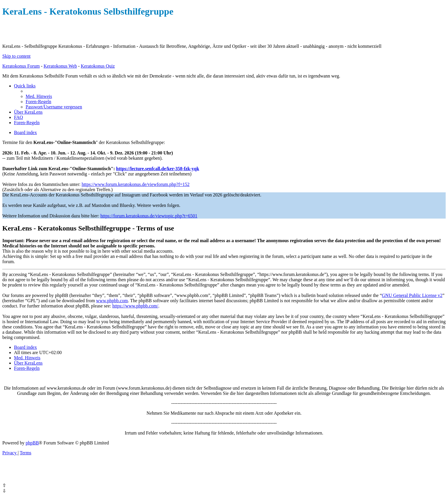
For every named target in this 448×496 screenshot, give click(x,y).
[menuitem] (39, 96)
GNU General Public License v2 (412, 295)
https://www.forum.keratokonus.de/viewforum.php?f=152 (136, 184)
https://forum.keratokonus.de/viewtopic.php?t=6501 (149, 216)
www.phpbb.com (112, 301)
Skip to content (16, 56)
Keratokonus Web (60, 66)
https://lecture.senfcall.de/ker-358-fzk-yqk (158, 169)
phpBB (32, 443)
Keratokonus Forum (21, 66)
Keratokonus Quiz (98, 66)
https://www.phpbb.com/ (135, 306)
